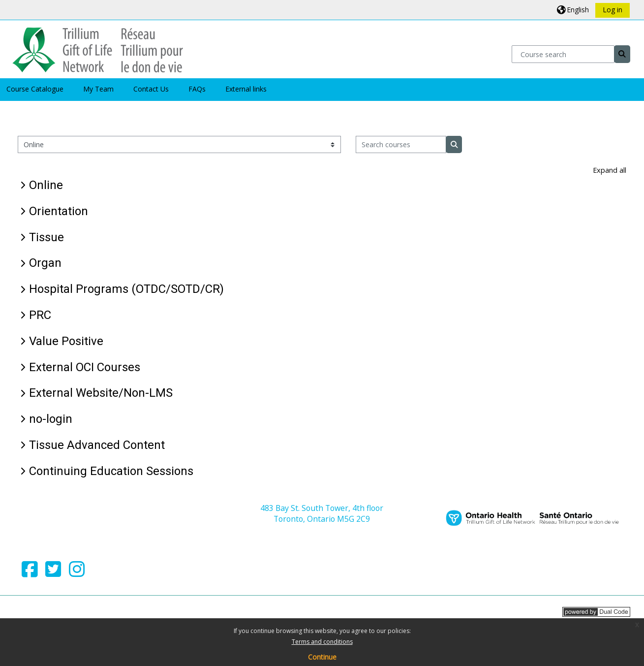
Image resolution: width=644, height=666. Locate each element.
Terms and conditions (322, 642)
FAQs (197, 89)
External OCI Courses (85, 367)
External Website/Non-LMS (101, 393)
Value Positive (66, 341)
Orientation (59, 211)
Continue (322, 657)
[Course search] (563, 54)
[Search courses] (401, 144)
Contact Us (151, 89)
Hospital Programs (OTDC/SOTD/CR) (126, 289)
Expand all (610, 170)
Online (46, 185)
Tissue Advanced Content (97, 445)
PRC (40, 315)
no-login (51, 419)
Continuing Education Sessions (111, 471)
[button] (573, 10)
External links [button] (246, 89)
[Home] (98, 48)
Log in (613, 10)
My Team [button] (98, 89)
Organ (45, 263)
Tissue (46, 237)
